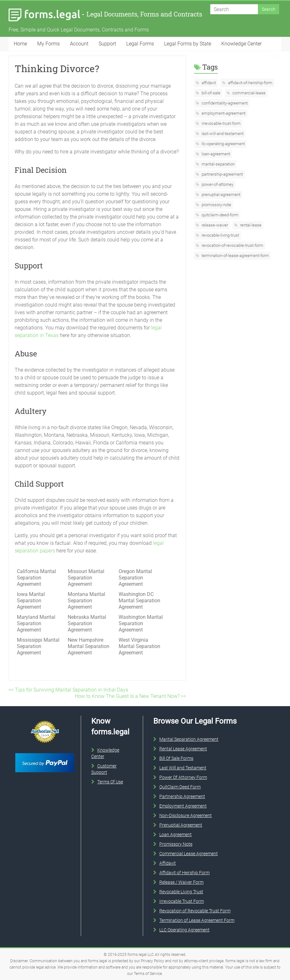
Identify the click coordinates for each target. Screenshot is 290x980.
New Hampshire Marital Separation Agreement (89, 646)
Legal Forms (140, 44)
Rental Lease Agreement (183, 749)
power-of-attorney (217, 184)
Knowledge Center (242, 44)
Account (79, 44)
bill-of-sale (211, 93)
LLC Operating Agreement (184, 930)
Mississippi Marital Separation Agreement (38, 646)
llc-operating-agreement (223, 144)
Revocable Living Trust (181, 892)
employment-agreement (223, 113)
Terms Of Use (110, 782)
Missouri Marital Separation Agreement (86, 578)
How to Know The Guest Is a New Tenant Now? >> (130, 696)
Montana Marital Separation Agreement (86, 601)
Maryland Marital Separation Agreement (36, 623)
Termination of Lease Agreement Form (197, 920)
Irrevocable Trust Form (182, 901)
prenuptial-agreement (221, 195)
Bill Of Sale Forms (176, 758)
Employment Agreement (183, 806)
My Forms (48, 44)
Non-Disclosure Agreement (186, 815)
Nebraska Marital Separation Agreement (87, 623)
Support (107, 44)
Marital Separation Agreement (189, 739)
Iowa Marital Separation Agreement (31, 601)
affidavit (208, 83)
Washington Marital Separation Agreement (141, 623)
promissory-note (216, 205)
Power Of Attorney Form (183, 777)
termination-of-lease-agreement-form (235, 256)
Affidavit (168, 863)
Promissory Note (176, 844)
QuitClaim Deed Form (180, 787)
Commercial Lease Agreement (189, 854)
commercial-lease (249, 93)
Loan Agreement (176, 835)
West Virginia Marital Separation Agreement (139, 646)
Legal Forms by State (188, 44)
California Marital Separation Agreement (36, 578)
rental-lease (250, 225)
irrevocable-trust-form (221, 123)
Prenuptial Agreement (181, 825)
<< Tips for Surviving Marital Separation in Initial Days (68, 690)
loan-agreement (215, 154)
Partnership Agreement (182, 796)
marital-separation (218, 164)
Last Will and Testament (183, 768)
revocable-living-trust (220, 235)
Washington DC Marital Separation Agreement (139, 601)
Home (20, 44)
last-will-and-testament (222, 134)
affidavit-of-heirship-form (250, 83)
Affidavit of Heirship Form (184, 873)
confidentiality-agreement (224, 103)
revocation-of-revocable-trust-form (232, 245)
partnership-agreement (222, 174)
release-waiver (214, 225)
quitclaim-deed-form (220, 215)
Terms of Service (148, 974)
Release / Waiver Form (181, 882)
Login (274, 56)
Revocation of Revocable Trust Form (195, 911)
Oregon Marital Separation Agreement (135, 578)
